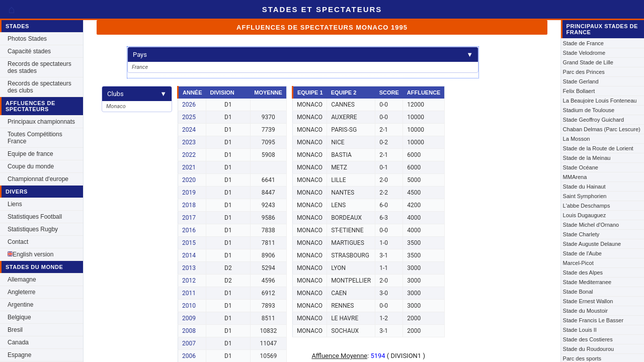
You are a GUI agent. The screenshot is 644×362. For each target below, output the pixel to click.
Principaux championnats (41, 122)
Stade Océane (581, 167)
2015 (189, 243)
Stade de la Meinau (587, 158)
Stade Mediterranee (587, 282)
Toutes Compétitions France (35, 138)
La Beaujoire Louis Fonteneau (600, 101)
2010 (189, 306)
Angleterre (21, 292)
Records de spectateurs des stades (39, 67)
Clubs (137, 94)
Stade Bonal (578, 292)
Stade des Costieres (588, 339)
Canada (18, 342)
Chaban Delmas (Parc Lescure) (602, 129)
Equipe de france (30, 154)
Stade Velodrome (584, 53)
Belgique (19, 317)
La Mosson (577, 139)
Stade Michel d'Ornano (591, 225)
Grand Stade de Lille (588, 62)
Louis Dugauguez (585, 215)
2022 (189, 155)
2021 (189, 167)
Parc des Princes (584, 72)
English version (30, 254)
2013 (189, 268)
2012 (189, 281)
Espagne (19, 355)
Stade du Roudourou (589, 349)
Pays (303, 55)
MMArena (575, 177)
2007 (189, 343)
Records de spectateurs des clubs (39, 87)
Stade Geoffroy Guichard (593, 120)
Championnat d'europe (38, 179)
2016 (189, 230)
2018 (189, 205)
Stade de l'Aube (582, 253)
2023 (189, 142)
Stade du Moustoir (585, 311)
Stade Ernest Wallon (588, 301)
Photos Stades (27, 39)
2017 (189, 218)
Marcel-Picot (578, 263)
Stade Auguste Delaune (592, 244)
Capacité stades (29, 51)
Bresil (15, 330)
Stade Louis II (580, 330)
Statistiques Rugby (33, 229)
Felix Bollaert (579, 91)
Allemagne (22, 280)
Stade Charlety (581, 234)
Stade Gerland (581, 81)
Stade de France (583, 43)
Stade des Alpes (583, 273)
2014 (189, 255)
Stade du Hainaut (584, 187)
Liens (15, 204)
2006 (189, 356)
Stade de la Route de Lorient (598, 148)
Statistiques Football (35, 217)
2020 (189, 180)
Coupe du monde (31, 166)
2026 (189, 105)
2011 (189, 293)
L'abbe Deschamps (587, 206)
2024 (189, 130)
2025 (189, 117)
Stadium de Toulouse (589, 110)
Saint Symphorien (585, 196)
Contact (18, 242)
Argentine (20, 305)
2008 (189, 331)
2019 (189, 193)
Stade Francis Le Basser (593, 320)
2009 (189, 318)
